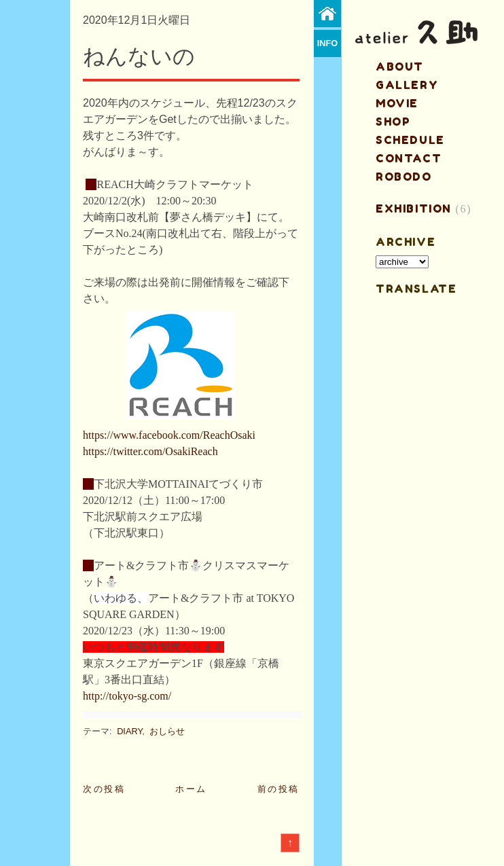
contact (409, 158)
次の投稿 (104, 789)
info (328, 43)
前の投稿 (278, 789)
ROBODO (404, 177)
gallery (407, 85)
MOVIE (397, 103)
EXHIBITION (414, 209)
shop (393, 122)
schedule (410, 140)
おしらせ (167, 731)
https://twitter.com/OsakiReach (150, 451)
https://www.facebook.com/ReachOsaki (169, 435)
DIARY (129, 731)
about (400, 67)
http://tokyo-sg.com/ (127, 696)
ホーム (191, 789)
